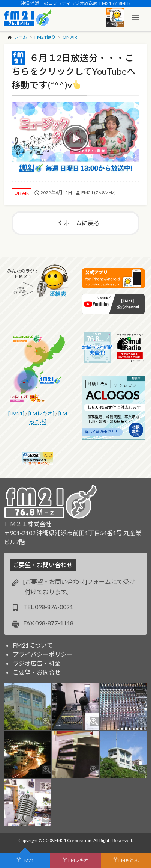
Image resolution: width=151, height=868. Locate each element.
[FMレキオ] (41, 413)
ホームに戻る (82, 223)
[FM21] (16, 413)
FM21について (33, 645)
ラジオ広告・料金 (37, 663)
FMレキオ (78, 860)
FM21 (28, 860)
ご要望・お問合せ (37, 672)
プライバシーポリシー (43, 654)
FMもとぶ (129, 860)
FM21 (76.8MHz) (99, 192)
